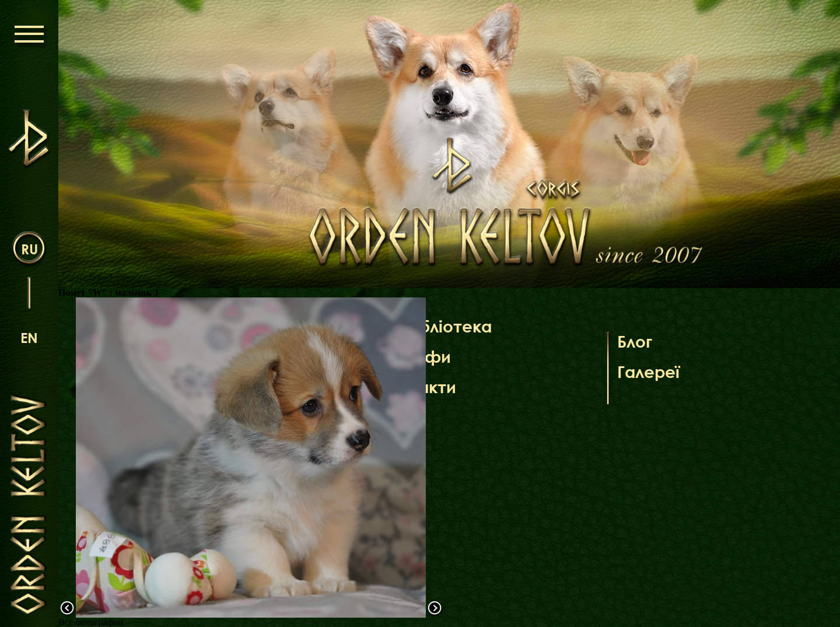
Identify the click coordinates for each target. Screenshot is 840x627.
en (29, 337)
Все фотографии (91, 622)
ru (29, 249)
